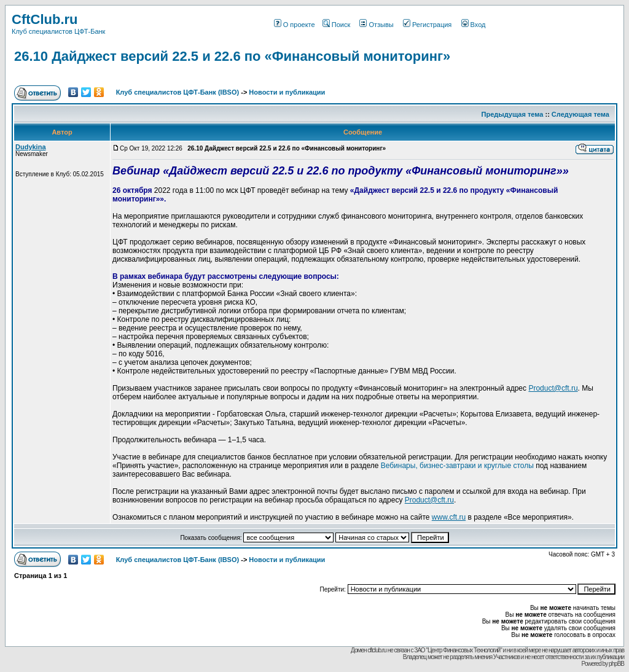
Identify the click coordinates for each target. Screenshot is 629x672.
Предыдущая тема (513, 114)
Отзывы (376, 25)
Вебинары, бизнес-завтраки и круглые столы (457, 466)
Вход (474, 25)
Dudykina (31, 147)
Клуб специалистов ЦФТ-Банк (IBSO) (178, 92)
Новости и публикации (287, 92)
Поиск (336, 25)
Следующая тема (580, 114)
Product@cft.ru (553, 388)
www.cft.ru (449, 517)
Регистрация (427, 25)
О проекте (295, 25)
